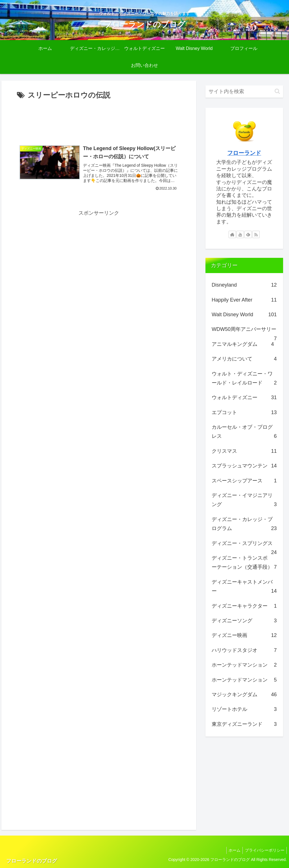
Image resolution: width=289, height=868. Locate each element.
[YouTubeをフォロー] (240, 234)
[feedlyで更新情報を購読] (248, 234)
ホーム (232, 850)
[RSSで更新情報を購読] (256, 234)
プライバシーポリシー (264, 850)
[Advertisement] (99, 119)
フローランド (244, 153)
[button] (277, 91)
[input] (244, 92)
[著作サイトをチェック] (232, 234)
